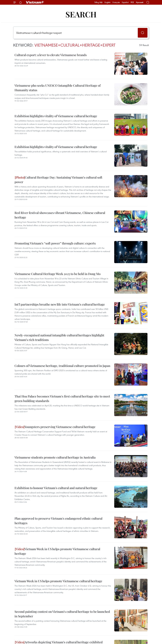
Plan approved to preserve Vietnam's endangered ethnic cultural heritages (58, 521)
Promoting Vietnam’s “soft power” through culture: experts (55, 243)
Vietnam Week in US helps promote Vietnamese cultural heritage (57, 551)
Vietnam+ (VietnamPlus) (35, 2)
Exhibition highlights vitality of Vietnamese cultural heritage (56, 116)
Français (116, 2)
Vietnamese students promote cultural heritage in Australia (55, 457)
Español (125, 2)
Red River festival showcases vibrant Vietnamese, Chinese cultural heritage (60, 215)
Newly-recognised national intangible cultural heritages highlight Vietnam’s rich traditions (59, 337)
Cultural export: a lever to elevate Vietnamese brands (51, 55)
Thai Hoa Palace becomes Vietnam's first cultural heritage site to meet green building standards (62, 398)
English (108, 2)
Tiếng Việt (98, 2)
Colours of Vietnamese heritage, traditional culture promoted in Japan (62, 366)
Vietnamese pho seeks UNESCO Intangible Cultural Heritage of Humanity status (58, 88)
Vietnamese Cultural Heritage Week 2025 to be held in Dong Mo (58, 274)
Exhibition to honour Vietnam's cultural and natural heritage (56, 488)
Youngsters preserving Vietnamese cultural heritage (55, 427)
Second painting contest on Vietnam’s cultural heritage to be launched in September (62, 614)
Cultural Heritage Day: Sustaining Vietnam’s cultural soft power (58, 180)
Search (81, 14)
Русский (140, 2)
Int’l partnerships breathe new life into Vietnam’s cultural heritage (60, 304)
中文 (132, 2)
